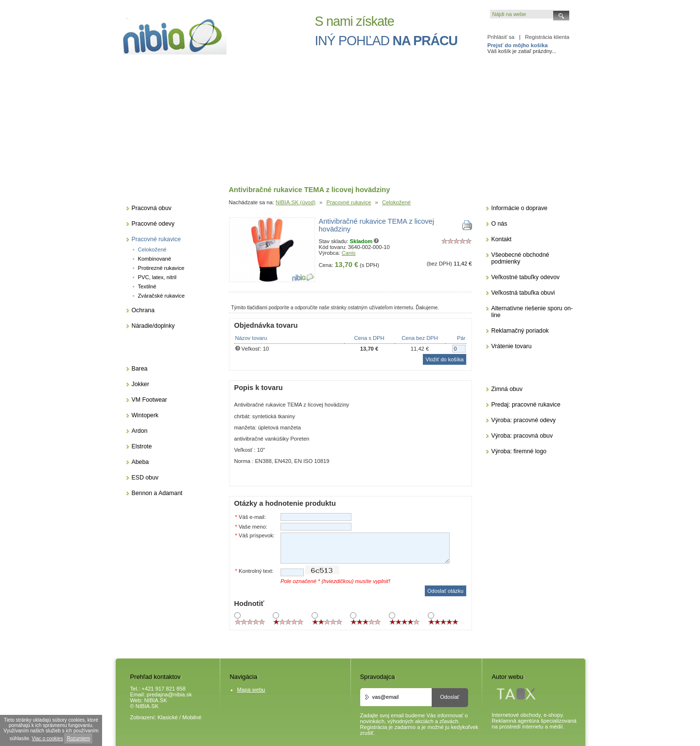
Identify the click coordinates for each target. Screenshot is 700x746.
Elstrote (142, 446)
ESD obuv (145, 478)
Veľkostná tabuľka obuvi (523, 293)
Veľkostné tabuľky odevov (526, 277)
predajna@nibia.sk (169, 694)
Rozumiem (78, 738)
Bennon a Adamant (157, 493)
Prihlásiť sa (501, 37)
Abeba (140, 462)
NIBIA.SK (156, 700)
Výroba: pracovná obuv (522, 436)
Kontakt (502, 239)
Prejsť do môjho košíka (518, 45)
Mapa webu (251, 690)
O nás (499, 224)
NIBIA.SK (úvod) (296, 202)
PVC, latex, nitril (157, 277)
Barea (140, 369)
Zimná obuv (507, 389)
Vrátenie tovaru (512, 346)
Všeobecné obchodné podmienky (520, 258)
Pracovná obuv (152, 208)
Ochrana (143, 310)
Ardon (140, 431)
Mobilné (192, 717)
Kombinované (155, 259)
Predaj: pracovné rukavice (526, 405)
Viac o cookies (47, 738)
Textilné (147, 286)
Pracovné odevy (153, 224)
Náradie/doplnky (153, 326)
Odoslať (450, 697)
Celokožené (396, 202)
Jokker (140, 384)
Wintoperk (145, 415)
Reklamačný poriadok (520, 331)
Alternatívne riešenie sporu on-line (532, 312)
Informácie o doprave (520, 208)
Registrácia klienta (547, 37)
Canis (349, 253)
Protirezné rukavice (161, 268)
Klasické (168, 717)
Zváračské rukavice (161, 296)
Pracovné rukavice (349, 202)
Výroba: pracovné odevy (524, 420)
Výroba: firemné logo (519, 451)
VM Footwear (149, 400)
